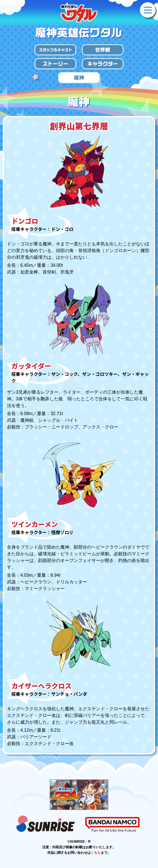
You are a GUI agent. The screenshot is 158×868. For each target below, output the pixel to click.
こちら (96, 853)
